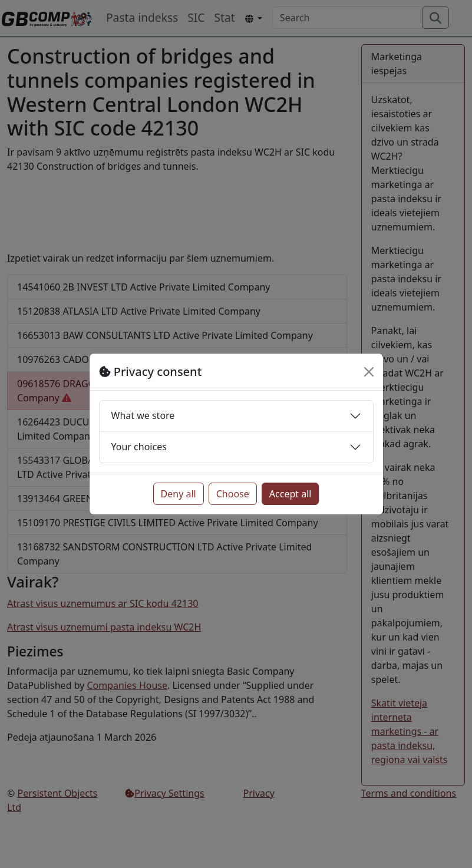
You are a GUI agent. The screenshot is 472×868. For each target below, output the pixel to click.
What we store (143, 415)
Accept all (291, 494)
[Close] (369, 372)
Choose (233, 494)
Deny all (179, 494)
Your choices (139, 447)
